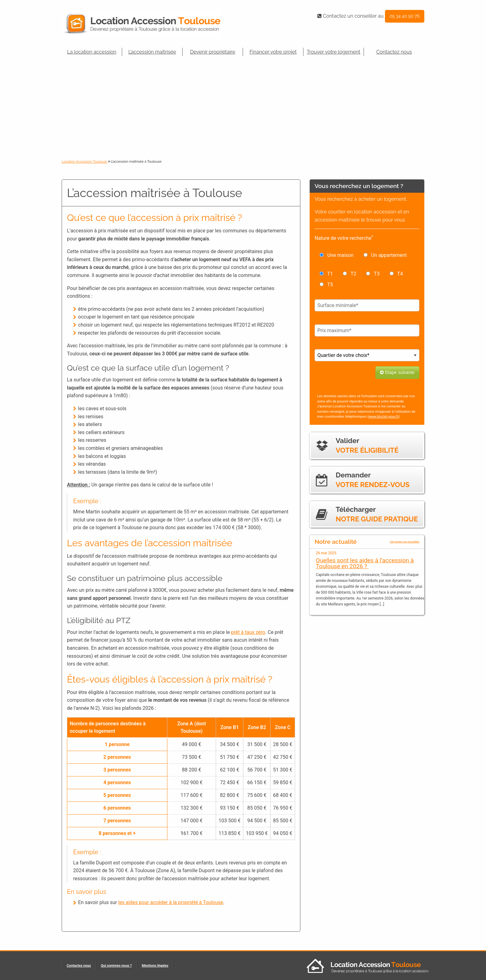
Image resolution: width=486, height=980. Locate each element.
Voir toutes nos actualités (405, 542)
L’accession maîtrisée (152, 52)
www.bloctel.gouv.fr (384, 417)
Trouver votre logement (334, 52)
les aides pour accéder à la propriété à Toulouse (171, 902)
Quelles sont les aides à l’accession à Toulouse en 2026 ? (365, 563)
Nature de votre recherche (344, 238)
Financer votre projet (273, 52)
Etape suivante (397, 372)
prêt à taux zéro (248, 632)
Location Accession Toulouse (84, 162)
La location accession (92, 52)
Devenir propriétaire (213, 52)
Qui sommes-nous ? (116, 966)
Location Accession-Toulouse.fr (150, 24)
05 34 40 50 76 (405, 16)
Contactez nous (394, 52)
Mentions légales (155, 966)
